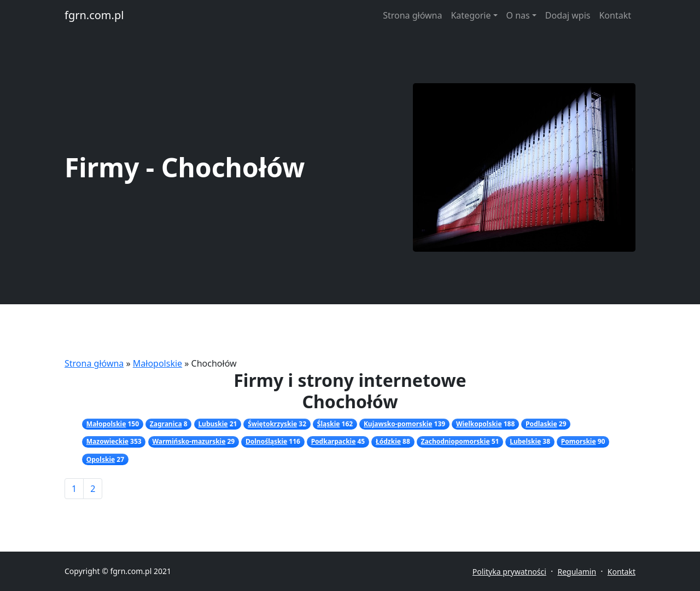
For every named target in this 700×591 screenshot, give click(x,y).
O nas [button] (518, 15)
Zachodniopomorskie (456, 441)
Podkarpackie (334, 441)
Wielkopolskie (479, 424)
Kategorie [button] (471, 15)
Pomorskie (579, 441)
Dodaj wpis (568, 15)
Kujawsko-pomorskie (398, 424)
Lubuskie (213, 424)
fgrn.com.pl (94, 15)
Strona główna (412, 15)
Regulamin (577, 572)
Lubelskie (525, 441)
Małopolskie (157, 363)
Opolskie (101, 459)
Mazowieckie (107, 441)
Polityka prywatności (509, 572)
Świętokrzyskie (272, 424)
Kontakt (615, 15)
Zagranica (166, 424)
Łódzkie (388, 441)
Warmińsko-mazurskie (189, 441)
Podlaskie (541, 424)
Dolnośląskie (266, 441)
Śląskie (329, 424)
